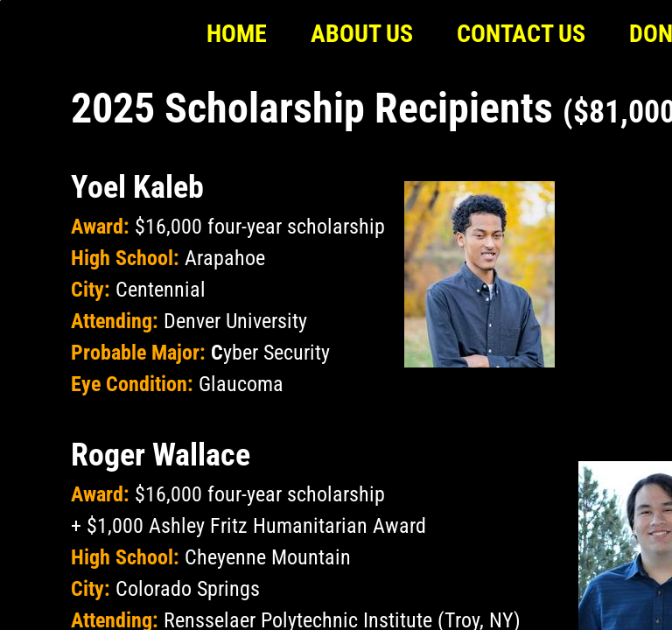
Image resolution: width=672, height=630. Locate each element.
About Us (362, 34)
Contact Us (521, 34)
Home (237, 34)
